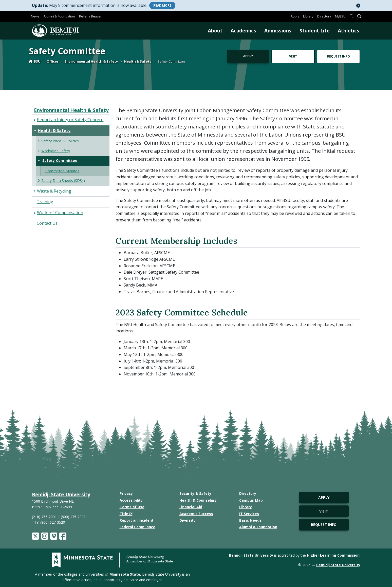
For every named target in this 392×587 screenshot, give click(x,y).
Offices (53, 61)
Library (308, 16)
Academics (243, 31)
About (215, 31)
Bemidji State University (61, 494)
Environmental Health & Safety (91, 61)
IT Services (249, 514)
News (35, 16)
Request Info (339, 56)
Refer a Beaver (90, 16)
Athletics (349, 31)
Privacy (126, 493)
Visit (293, 56)
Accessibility (131, 500)
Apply (295, 16)
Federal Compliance (137, 527)
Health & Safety (138, 61)
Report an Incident (137, 520)
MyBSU (340, 16)
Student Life (315, 31)
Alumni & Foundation (59, 16)
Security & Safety (195, 493)
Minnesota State (125, 574)
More (162, 5)
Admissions (278, 31)
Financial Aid (191, 507)
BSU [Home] (35, 61)
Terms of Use (132, 507)
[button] (358, 6)
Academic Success (196, 514)
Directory (324, 16)
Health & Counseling (198, 500)
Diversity (188, 520)
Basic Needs (250, 520)
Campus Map (251, 500)
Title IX (126, 514)
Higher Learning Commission (333, 555)
